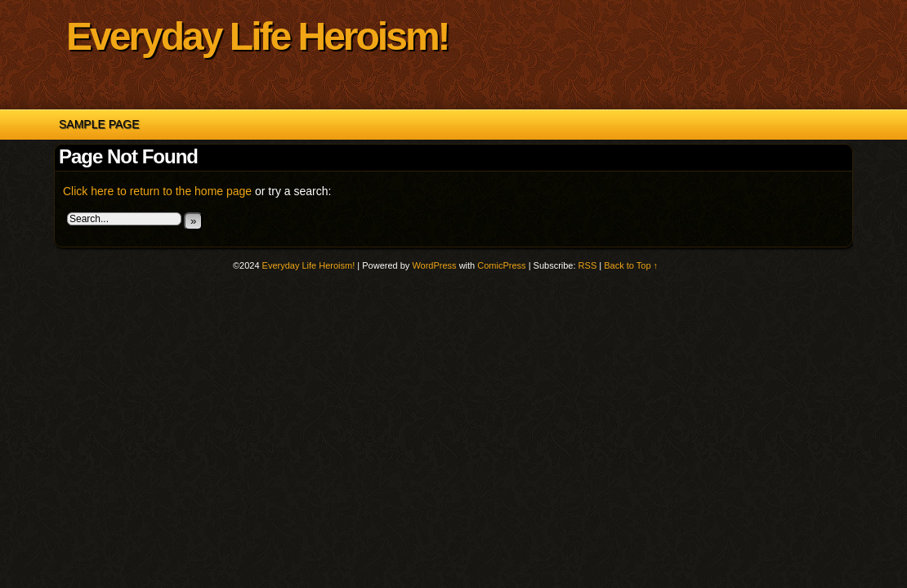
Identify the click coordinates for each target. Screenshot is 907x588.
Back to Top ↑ (631, 265)
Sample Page (99, 124)
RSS (588, 265)
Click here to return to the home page (157, 191)
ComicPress (501, 265)
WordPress (434, 265)
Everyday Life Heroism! (257, 36)
